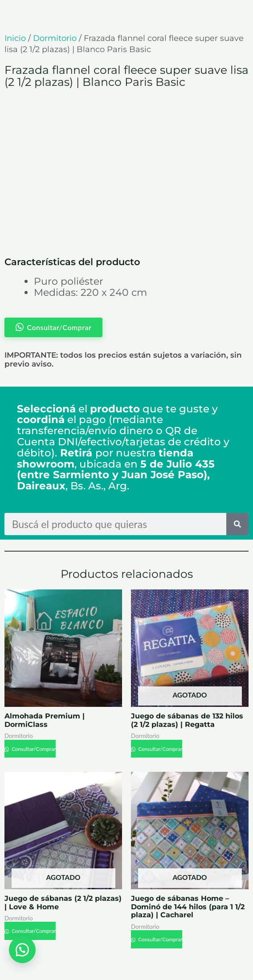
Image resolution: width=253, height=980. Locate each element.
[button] (22, 949)
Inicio (15, 38)
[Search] (237, 524)
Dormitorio (55, 38)
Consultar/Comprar (33, 749)
